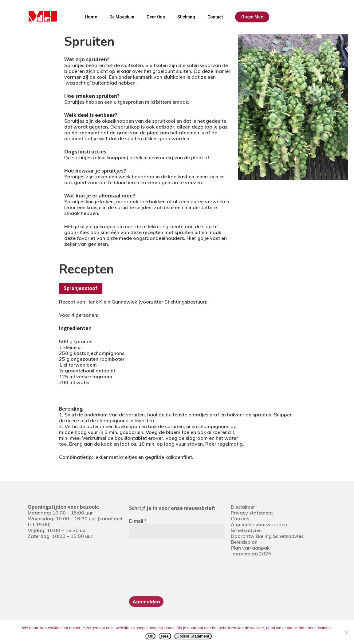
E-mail (138, 521)
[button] (81, 288)
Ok (150, 636)
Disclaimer (243, 507)
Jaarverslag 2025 (251, 554)
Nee (165, 636)
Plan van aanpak (250, 548)
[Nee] (346, 632)
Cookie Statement (193, 636)
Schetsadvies (246, 530)
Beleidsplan (244, 542)
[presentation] (154, 567)
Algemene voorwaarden (259, 524)
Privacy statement (252, 513)
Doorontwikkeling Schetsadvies (267, 536)
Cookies (240, 519)
